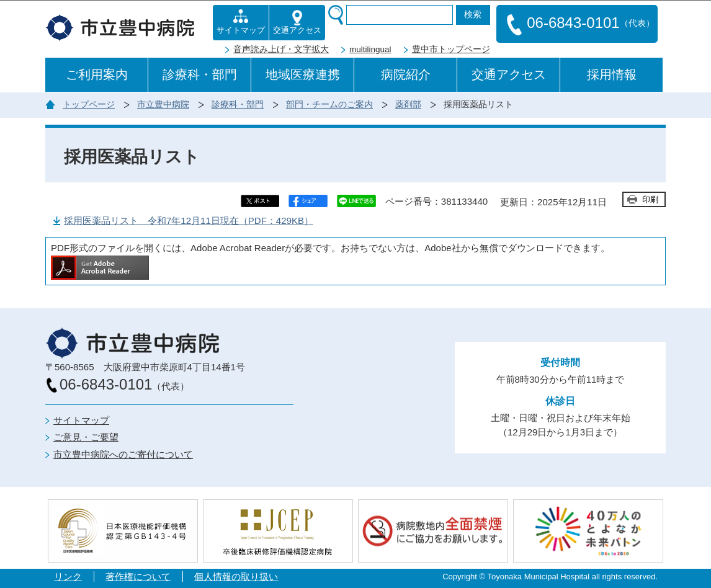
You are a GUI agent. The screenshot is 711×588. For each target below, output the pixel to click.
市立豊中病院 (163, 105)
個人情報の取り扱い (236, 577)
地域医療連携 (303, 74)
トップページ (89, 105)
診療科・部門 (200, 74)
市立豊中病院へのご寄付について (123, 454)
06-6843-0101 (581, 24)
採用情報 (612, 74)
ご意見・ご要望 (86, 437)
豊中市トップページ (451, 49)
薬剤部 (408, 105)
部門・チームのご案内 (329, 105)
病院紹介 (406, 74)
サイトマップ (81, 420)
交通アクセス (509, 74)
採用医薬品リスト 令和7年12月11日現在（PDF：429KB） (189, 220)
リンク (68, 577)
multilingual (370, 49)
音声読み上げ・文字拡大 (281, 49)
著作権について (138, 577)
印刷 (650, 199)
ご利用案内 (97, 74)
